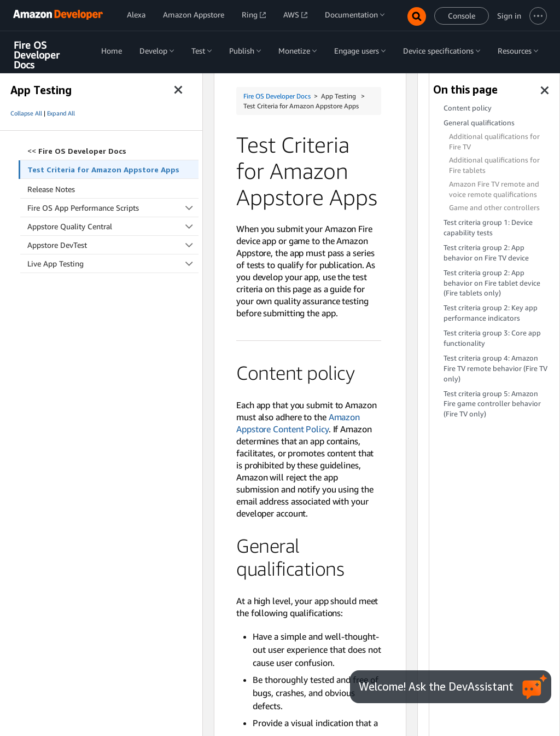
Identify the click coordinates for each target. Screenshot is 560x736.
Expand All (61, 113)
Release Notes (51, 189)
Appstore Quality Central (113, 226)
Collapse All (26, 113)
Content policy (468, 108)
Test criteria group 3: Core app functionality (492, 338)
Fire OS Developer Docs (37, 55)
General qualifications (479, 123)
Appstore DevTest (113, 245)
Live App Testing (113, 263)
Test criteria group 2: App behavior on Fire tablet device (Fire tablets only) (492, 283)
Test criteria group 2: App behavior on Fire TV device (486, 253)
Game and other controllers (494, 208)
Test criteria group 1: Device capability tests (488, 228)
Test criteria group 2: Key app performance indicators (491, 313)
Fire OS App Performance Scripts (113, 208)
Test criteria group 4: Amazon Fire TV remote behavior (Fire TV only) (495, 369)
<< (77, 151)
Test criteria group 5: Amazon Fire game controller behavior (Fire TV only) (492, 404)
